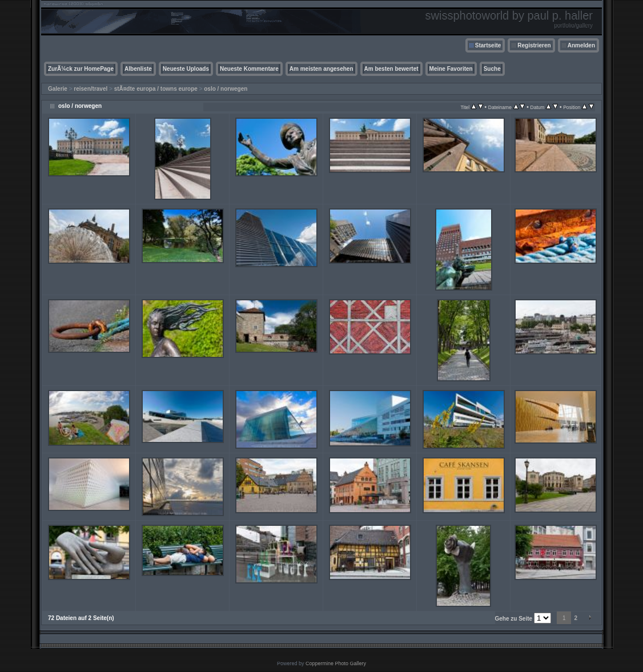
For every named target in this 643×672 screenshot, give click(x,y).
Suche (492, 69)
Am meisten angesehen (321, 69)
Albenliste (138, 69)
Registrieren (534, 45)
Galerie (58, 89)
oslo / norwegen (226, 89)
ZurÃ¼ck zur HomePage (81, 69)
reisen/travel (91, 89)
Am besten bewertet (391, 69)
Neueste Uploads (186, 69)
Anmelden (581, 45)
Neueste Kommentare (249, 69)
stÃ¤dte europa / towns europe (156, 89)
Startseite (488, 45)
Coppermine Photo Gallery (336, 663)
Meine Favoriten (451, 69)
